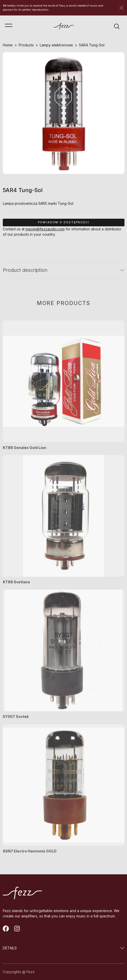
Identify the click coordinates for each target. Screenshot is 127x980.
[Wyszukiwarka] (117, 26)
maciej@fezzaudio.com (45, 229)
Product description (25, 273)
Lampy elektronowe (56, 45)
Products (26, 45)
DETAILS (10, 948)
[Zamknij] (121, 8)
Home (8, 45)
